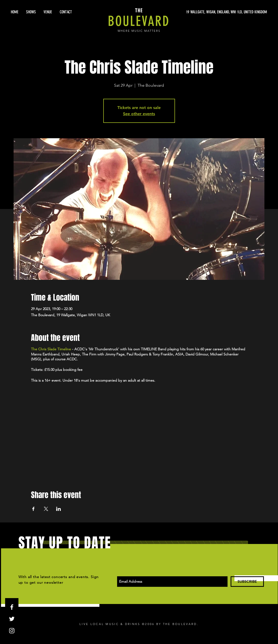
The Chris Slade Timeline (51, 349)
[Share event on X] (46, 509)
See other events (139, 114)
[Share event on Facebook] (33, 509)
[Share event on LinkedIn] (59, 509)
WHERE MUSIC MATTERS (139, 31)
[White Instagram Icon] (12, 631)
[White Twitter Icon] (12, 619)
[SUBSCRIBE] (247, 582)
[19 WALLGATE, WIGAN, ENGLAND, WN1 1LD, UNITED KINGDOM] (219, 12)
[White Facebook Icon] (12, 607)
